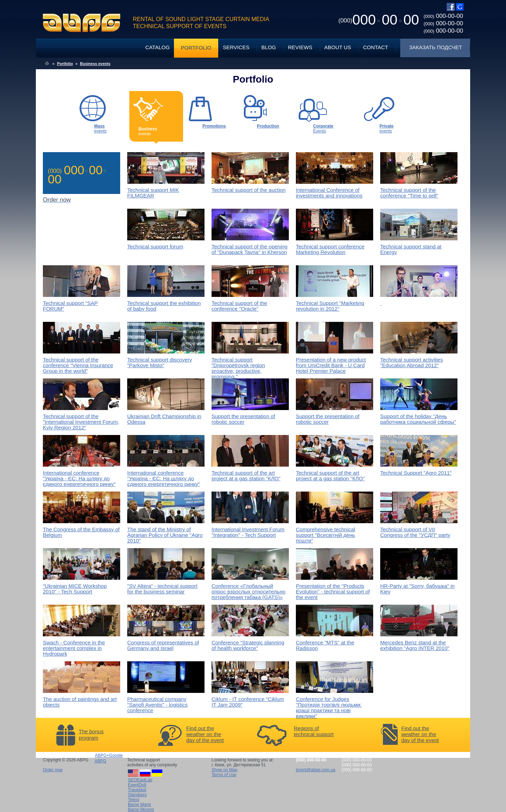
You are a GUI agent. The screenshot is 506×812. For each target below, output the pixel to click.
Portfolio (196, 48)
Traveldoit (137, 790)
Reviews (300, 47)
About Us (338, 47)
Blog (269, 47)
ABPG (82, 23)
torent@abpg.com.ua (316, 770)
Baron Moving (141, 810)
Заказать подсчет (436, 47)
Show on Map (224, 770)
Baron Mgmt (139, 805)
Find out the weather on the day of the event (205, 734)
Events (323, 129)
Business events (95, 64)
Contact (375, 47)
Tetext (134, 800)
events (100, 129)
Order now (53, 770)
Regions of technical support (314, 731)
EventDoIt (137, 785)
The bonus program (91, 735)
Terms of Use (224, 775)
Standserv (137, 795)
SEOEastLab (140, 780)
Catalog (157, 47)
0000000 (379, 20)
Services (236, 47)
